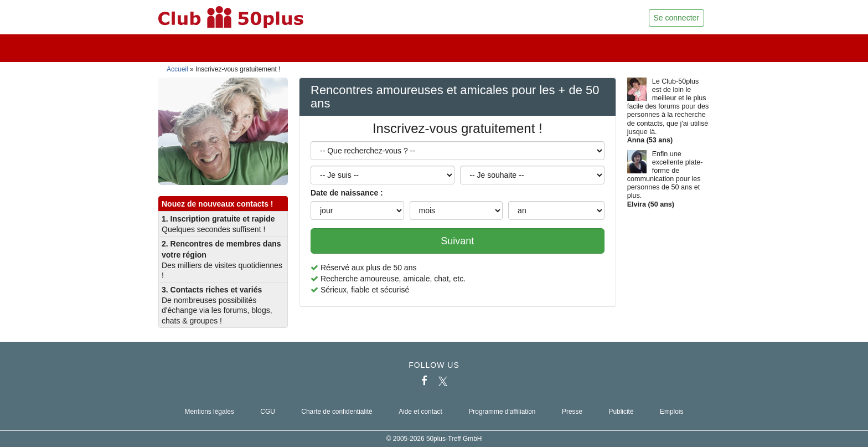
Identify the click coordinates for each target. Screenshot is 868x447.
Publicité (621, 412)
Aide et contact (420, 412)
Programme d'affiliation (502, 412)
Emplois (671, 412)
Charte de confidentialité (337, 412)
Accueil (177, 69)
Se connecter (677, 18)
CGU (267, 412)
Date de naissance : (347, 193)
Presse (572, 412)
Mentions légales (210, 412)
